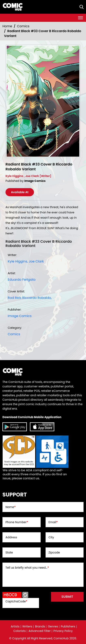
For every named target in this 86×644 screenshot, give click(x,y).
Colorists (20, 631)
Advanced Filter (40, 631)
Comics (23, 26)
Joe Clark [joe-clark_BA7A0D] (36, 261)
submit (67, 597)
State (9, 552)
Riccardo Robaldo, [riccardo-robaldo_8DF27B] (37, 298)
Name (11, 507)
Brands (40, 626)
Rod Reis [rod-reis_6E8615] (15, 298)
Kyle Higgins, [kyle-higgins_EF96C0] (18, 261)
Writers (27, 626)
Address (11, 537)
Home (7, 26)
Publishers (68, 626)
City (51, 537)
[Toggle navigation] (81, 18)
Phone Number (17, 522)
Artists (15, 626)
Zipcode (54, 552)
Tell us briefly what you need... (27, 568)
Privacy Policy (63, 631)
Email (53, 522)
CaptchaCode (16, 601)
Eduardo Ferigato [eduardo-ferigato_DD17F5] (22, 280)
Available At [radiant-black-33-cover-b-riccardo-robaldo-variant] (20, 192)
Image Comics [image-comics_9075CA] (20, 316)
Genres (53, 626)
